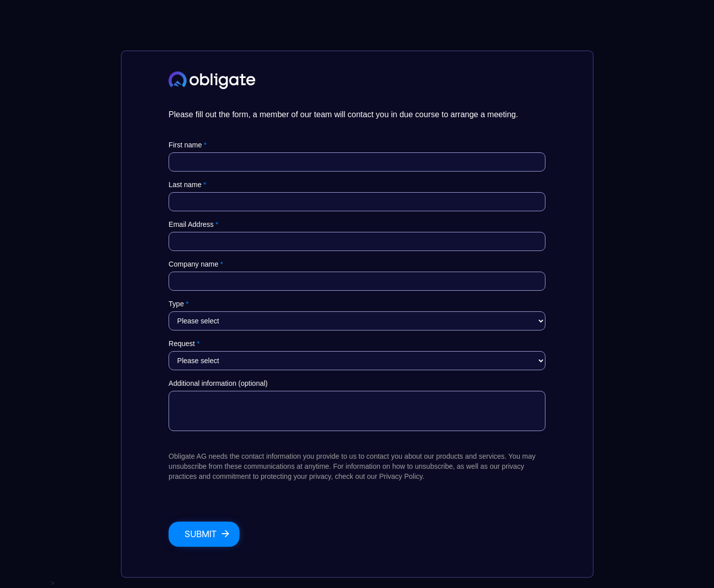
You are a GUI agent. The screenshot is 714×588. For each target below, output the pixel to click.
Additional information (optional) (218, 383)
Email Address (193, 224)
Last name (187, 185)
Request (184, 344)
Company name (196, 264)
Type (179, 304)
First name (187, 145)
